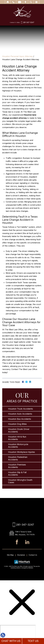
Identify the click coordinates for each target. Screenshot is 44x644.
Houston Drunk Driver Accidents (19, 430)
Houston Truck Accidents (20, 409)
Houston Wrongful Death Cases (20, 481)
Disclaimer (21, 555)
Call (13, 2)
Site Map (10, 555)
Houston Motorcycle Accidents (18, 446)
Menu (36, 2)
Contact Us (33, 555)
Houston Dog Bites (17, 424)
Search (31, 2)
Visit (25, 2)
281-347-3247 (29, 22)
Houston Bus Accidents (20, 419)
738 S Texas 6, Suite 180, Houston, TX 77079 (25, 533)
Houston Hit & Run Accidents (17, 438)
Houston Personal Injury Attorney (17, 56)
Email (20, 2)
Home (8, 2)
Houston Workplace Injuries (21, 452)
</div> (18, 634)
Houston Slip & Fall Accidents (17, 474)
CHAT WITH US (11, 641)
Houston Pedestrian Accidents (18, 458)
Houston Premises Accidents (17, 466)
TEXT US (33, 641)
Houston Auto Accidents (20, 414)
